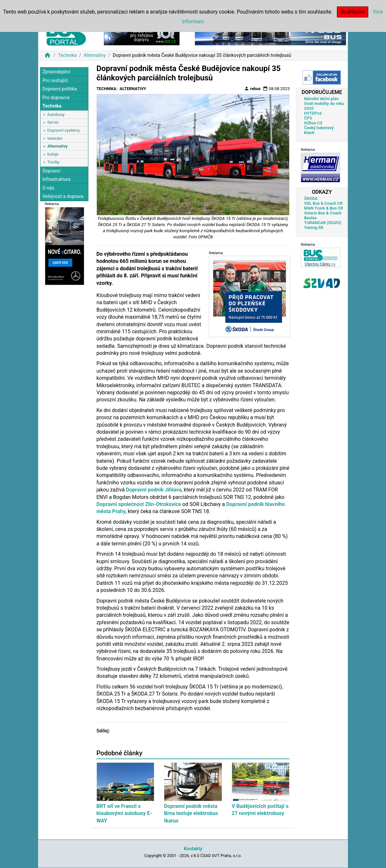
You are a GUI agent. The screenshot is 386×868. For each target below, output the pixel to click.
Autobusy (56, 114)
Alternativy (95, 55)
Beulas (310, 218)
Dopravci (51, 171)
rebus (252, 88)
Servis (53, 122)
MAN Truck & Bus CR (324, 208)
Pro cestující (55, 81)
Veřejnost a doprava (63, 196)
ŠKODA (311, 198)
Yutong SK (314, 227)
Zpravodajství (56, 72)
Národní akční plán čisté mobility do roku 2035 (324, 103)
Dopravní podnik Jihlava (154, 490)
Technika (67, 55)
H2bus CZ (313, 123)
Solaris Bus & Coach (323, 213)
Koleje (53, 154)
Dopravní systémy (63, 130)
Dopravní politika (60, 89)
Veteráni (55, 138)
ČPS (308, 118)
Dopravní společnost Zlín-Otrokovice (139, 504)
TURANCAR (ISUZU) (323, 223)
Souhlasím (353, 12)
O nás (48, 188)
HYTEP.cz (313, 113)
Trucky (53, 162)
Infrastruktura (56, 179)
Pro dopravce (56, 98)
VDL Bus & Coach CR (323, 203)
